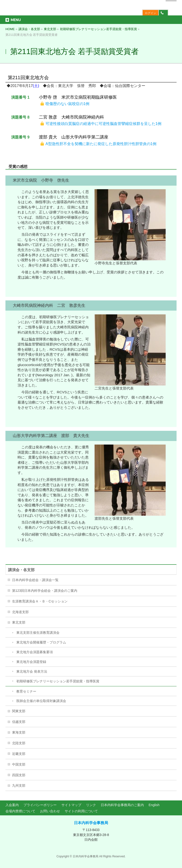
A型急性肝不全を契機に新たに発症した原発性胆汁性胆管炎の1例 (101, 144)
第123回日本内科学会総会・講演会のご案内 (45, 591)
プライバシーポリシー (40, 805)
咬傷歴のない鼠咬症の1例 (67, 104)
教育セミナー (26, 691)
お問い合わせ (50, 811)
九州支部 (19, 785)
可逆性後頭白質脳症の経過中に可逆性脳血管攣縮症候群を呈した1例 (103, 124)
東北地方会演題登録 (31, 662)
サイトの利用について (81, 811)
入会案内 (12, 805)
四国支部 (19, 775)
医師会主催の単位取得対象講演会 (41, 701)
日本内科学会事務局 (91, 823)
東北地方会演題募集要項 (35, 652)
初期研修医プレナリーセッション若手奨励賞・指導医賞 (58, 681)
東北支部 (19, 622)
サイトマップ (71, 805)
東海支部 (19, 732)
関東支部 (19, 711)
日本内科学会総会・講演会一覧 (35, 580)
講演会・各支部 (21, 570)
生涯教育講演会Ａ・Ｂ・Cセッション (40, 601)
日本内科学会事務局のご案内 (122, 805)
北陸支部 (19, 743)
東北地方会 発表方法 (32, 671)
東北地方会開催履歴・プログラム (41, 642)
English (154, 805)
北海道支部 (20, 612)
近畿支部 (19, 754)
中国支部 (19, 764)
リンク (91, 805)
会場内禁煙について (20, 811)
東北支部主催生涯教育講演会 (38, 633)
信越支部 (19, 722)
